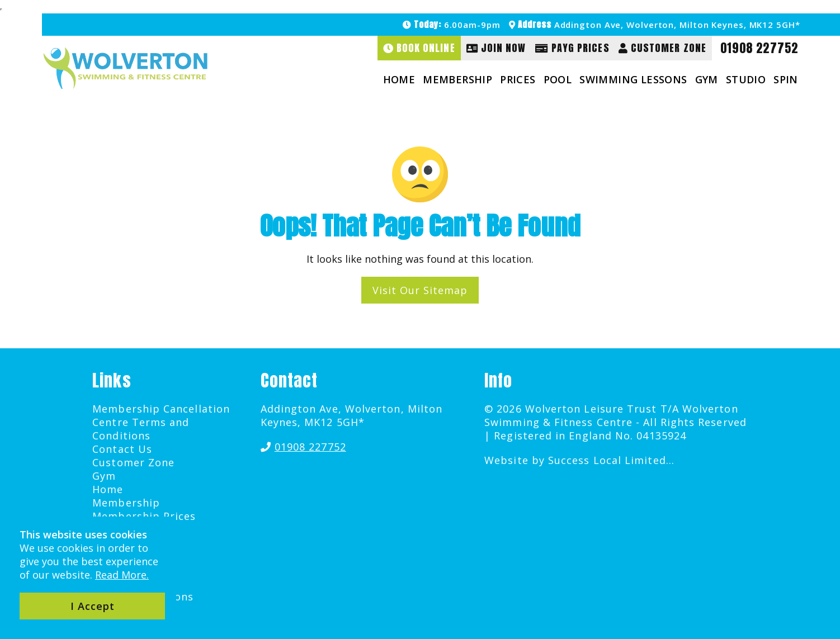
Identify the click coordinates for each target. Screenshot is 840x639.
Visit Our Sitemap (420, 290)
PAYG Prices (572, 48)
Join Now (496, 48)
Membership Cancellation (161, 409)
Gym (707, 79)
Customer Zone (662, 48)
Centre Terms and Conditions (141, 429)
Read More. (122, 575)
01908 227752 (759, 48)
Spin (786, 79)
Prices (518, 79)
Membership (457, 79)
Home (399, 79)
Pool (558, 79)
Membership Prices (144, 516)
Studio (746, 79)
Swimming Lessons (633, 79)
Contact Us (122, 449)
